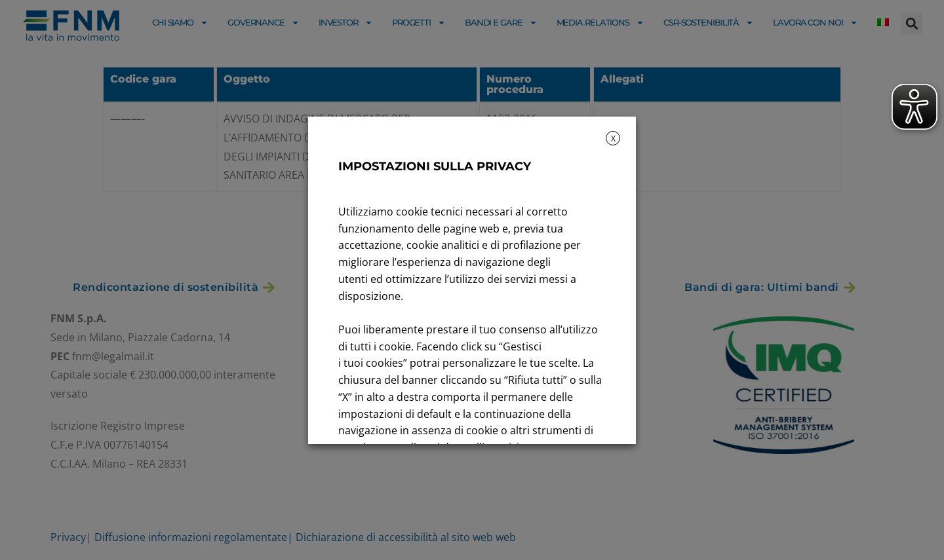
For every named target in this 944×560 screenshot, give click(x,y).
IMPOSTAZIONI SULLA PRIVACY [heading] (435, 166)
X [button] (613, 139)
